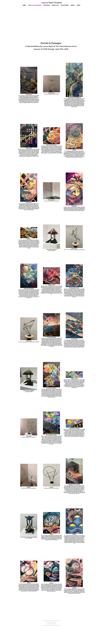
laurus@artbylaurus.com (55, 625)
